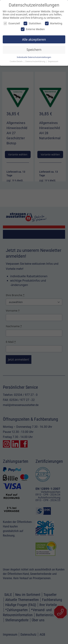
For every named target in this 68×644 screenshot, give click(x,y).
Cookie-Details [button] (16, 61)
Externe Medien (33, 29)
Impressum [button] (53, 61)
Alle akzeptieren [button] (34, 39)
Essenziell (12, 23)
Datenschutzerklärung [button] (36, 61)
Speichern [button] (34, 50)
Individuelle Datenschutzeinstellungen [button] (34, 57)
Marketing (54, 23)
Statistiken (32, 23)
